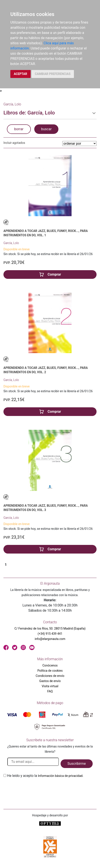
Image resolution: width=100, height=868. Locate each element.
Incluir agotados (14, 143)
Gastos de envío (50, 681)
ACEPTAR (20, 74)
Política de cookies (50, 671)
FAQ (50, 691)
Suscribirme (77, 764)
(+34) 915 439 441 (50, 634)
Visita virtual (50, 686)
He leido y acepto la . (45, 776)
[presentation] (36, 789)
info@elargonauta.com (50, 639)
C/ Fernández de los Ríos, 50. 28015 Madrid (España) (50, 628)
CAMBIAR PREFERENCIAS (53, 74)
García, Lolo (11, 243)
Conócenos (50, 665)
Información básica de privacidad (60, 776)
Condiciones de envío (50, 676)
